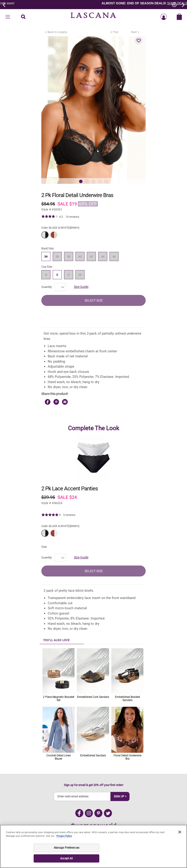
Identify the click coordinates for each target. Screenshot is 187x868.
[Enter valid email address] (82, 796)
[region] (93, 846)
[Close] (180, 832)
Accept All (66, 858)
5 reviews (69, 515)
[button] (139, 41)
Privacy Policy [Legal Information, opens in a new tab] (64, 836)
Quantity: (47, 287)
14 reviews (72, 217)
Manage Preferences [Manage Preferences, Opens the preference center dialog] (67, 848)
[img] (50, 217)
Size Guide (81, 287)
